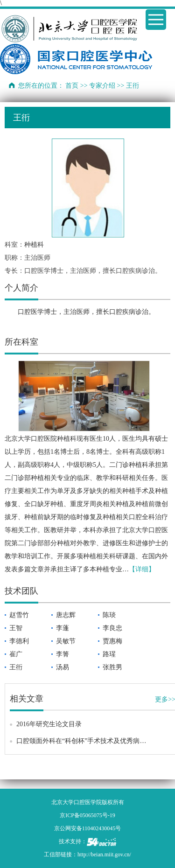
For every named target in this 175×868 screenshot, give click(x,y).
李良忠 (112, 628)
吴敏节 (66, 641)
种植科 (34, 245)
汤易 (63, 667)
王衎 (16, 667)
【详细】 (142, 569)
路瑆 (109, 654)
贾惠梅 (112, 641)
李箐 (63, 654)
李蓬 (63, 628)
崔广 (16, 654)
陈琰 (109, 615)
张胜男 (112, 667)
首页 (72, 86)
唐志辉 (66, 615)
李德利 (19, 641)
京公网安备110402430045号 (88, 828)
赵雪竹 (19, 615)
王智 (16, 628)
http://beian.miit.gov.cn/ (104, 854)
